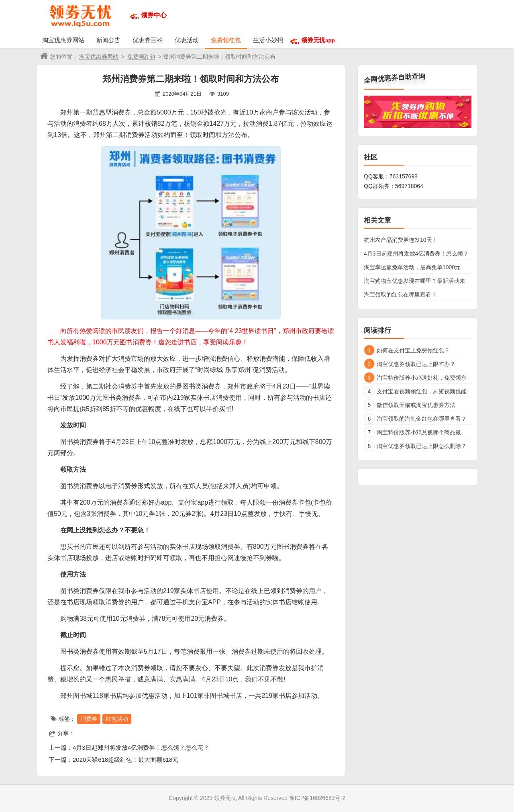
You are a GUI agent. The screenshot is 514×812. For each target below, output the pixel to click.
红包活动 (117, 719)
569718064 (409, 186)
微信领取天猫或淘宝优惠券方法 (416, 405)
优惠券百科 (148, 40)
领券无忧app (318, 40)
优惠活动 (187, 40)
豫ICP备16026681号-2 (317, 798)
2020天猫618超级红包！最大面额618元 (125, 760)
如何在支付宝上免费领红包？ (413, 350)
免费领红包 (226, 40)
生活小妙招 (268, 40)
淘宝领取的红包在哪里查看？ (400, 295)
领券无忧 (225, 798)
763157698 (404, 176)
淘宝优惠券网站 (63, 40)
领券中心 (154, 15)
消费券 (89, 719)
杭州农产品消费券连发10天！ (401, 240)
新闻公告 (108, 40)
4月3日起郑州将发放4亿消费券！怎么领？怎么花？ (141, 748)
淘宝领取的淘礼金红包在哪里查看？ (422, 419)
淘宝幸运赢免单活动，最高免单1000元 (412, 267)
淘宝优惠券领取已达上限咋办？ (416, 364)
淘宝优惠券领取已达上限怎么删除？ (422, 446)
